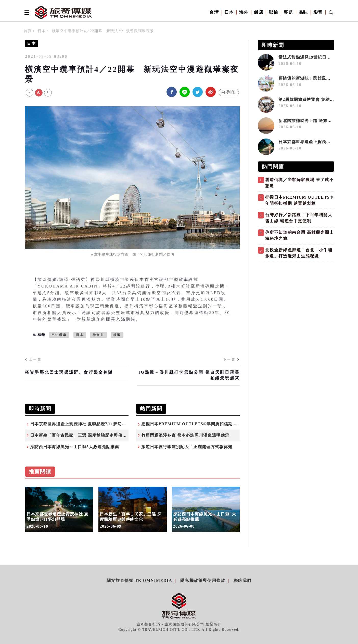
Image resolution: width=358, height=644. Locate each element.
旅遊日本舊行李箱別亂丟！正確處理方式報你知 (187, 447)
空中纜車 (59, 335)
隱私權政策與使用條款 (203, 580)
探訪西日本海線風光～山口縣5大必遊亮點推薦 (75, 447)
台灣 (214, 12)
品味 (303, 12)
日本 (229, 12)
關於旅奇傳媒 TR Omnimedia (139, 580)
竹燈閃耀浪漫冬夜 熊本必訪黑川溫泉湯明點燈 (185, 435)
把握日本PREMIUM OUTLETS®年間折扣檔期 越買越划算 (198, 424)
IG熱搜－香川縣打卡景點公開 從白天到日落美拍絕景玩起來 (189, 375)
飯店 (259, 12)
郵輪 (273, 12)
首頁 (28, 31)
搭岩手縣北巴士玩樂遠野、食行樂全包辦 (69, 372)
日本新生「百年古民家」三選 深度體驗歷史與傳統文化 (83, 435)
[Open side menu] (26, 12)
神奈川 (98, 335)
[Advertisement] (296, 300)
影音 (318, 12)
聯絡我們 (242, 580)
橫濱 (117, 335)
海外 (244, 12)
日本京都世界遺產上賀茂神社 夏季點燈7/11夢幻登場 (80, 424)
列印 (229, 92)
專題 (288, 12)
